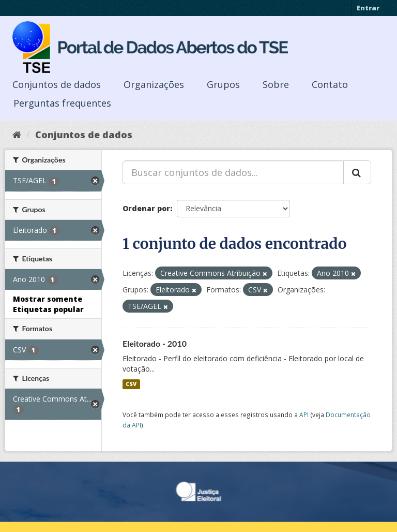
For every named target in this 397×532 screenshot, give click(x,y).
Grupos (223, 84)
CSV (131, 384)
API (304, 415)
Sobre (276, 84)
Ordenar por (146, 208)
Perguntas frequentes (62, 103)
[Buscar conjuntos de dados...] (233, 172)
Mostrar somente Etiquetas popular (48, 304)
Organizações (154, 84)
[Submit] (357, 172)
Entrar (368, 8)
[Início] (17, 135)
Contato (330, 84)
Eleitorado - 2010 (155, 343)
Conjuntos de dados (57, 84)
